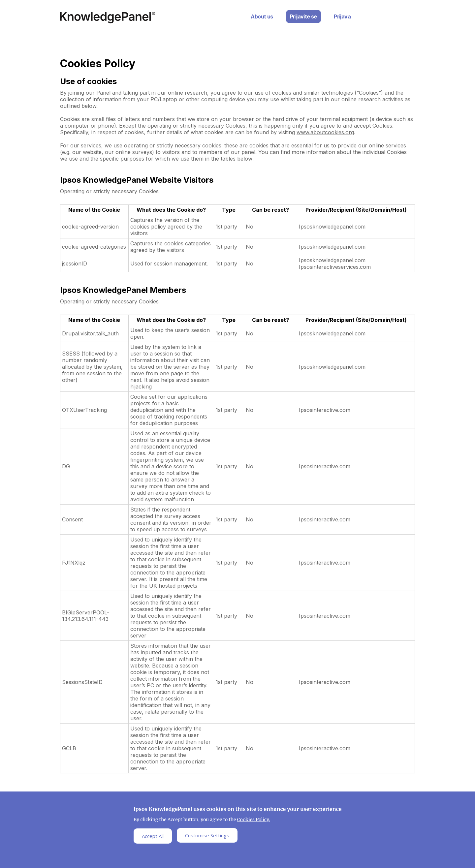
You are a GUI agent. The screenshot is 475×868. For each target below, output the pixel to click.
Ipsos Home (108, 18)
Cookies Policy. (254, 820)
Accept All (153, 836)
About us (262, 16)
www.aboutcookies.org (325, 132)
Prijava (342, 16)
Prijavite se (303, 16)
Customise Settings (207, 835)
